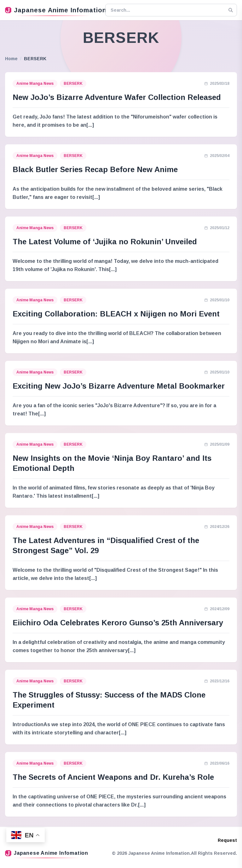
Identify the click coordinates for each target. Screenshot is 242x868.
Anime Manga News (35, 84)
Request (227, 840)
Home (11, 59)
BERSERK (73, 84)
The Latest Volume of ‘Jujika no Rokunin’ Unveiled (105, 242)
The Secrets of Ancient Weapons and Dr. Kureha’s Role (113, 777)
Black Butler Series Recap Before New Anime (95, 169)
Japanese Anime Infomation (53, 10)
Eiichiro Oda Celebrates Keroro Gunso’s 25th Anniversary (118, 623)
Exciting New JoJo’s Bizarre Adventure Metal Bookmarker (119, 386)
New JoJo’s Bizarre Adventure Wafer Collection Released (117, 97)
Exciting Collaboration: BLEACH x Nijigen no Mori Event (116, 314)
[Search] (231, 10)
